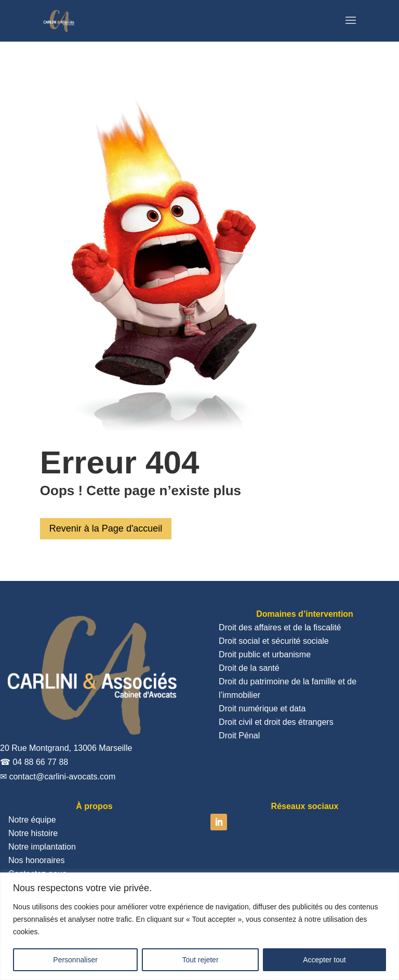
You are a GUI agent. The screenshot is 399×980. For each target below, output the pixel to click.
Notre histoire (33, 833)
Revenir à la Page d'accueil (106, 528)
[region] (199, 926)
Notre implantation (42, 847)
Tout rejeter (201, 960)
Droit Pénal (239, 736)
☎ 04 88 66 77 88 (34, 762)
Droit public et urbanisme (265, 654)
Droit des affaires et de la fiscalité (280, 627)
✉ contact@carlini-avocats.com (58, 777)
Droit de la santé (249, 668)
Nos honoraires (37, 860)
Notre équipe (32, 820)
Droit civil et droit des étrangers (276, 722)
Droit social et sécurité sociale (274, 641)
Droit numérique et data (262, 708)
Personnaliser (75, 960)
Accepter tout (324, 960)
